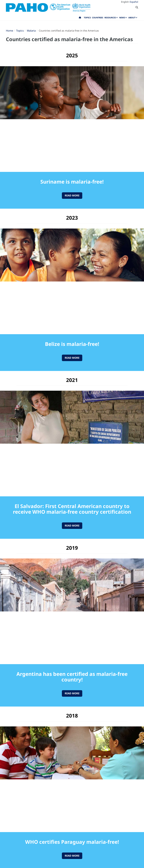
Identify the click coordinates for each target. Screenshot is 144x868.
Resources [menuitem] (110, 18)
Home (9, 31)
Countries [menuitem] (98, 18)
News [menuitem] (122, 18)
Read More (72, 195)
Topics (20, 31)
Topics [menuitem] (87, 18)
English (125, 2)
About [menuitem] (132, 18)
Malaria (31, 31)
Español (134, 2)
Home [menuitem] (80, 18)
